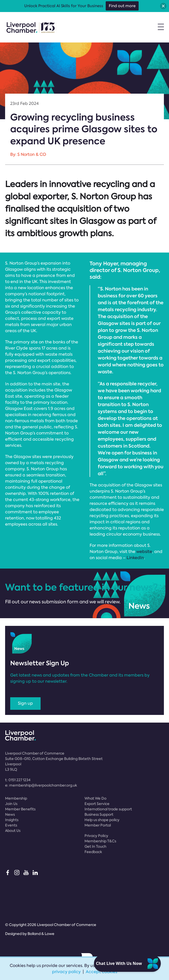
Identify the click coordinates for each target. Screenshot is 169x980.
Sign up (25, 703)
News (10, 814)
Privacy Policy (96, 836)
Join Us (11, 804)
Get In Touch (95, 846)
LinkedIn (135, 558)
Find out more (122, 6)
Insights (12, 820)
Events (11, 825)
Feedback (93, 852)
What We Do (95, 798)
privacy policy (66, 972)
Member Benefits (20, 809)
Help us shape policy (102, 820)
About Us (13, 831)
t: (18, 780)
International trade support (108, 809)
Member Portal (98, 825)
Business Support (99, 814)
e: (41, 785)
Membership (16, 798)
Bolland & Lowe (41, 934)
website (144, 552)
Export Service (97, 804)
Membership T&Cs (100, 841)
